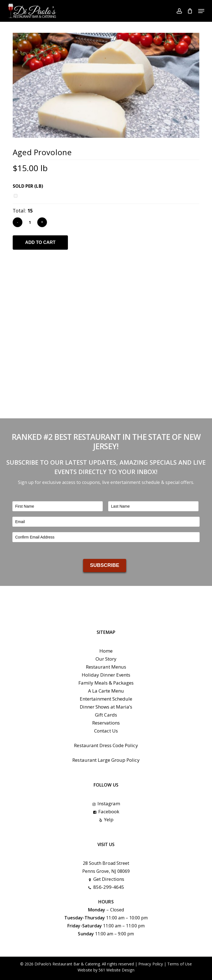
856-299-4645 (106, 887)
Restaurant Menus (106, 667)
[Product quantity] (30, 222)
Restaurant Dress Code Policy (106, 745)
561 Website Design (116, 970)
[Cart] (190, 11)
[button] (201, 11)
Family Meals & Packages (106, 683)
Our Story (106, 659)
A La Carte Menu (106, 691)
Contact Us (106, 731)
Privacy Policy (151, 964)
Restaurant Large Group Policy (106, 760)
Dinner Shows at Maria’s (106, 707)
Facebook (106, 811)
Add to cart (40, 242)
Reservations (106, 723)
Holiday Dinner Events (106, 675)
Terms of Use (180, 964)
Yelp (106, 819)
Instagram (106, 803)
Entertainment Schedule (106, 699)
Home (106, 651)
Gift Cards (106, 715)
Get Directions (106, 879)
